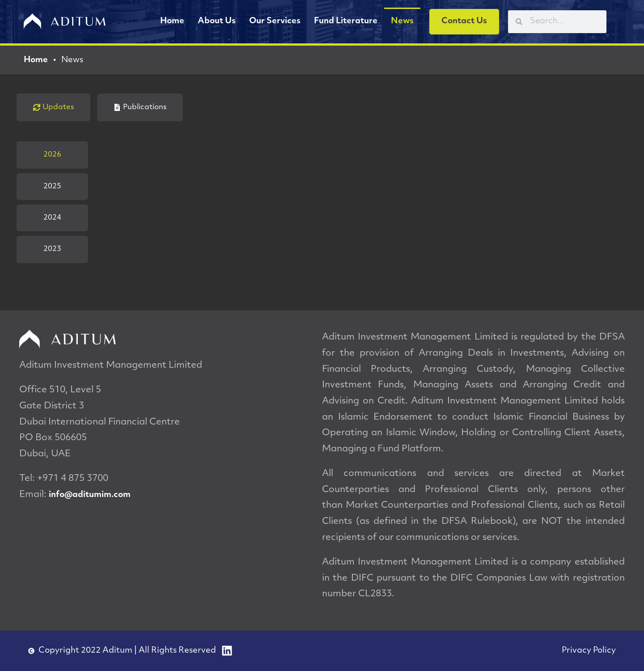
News (402, 21)
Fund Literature (346, 21)
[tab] (53, 107)
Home (172, 21)
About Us (217, 21)
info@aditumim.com (90, 495)
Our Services (275, 21)
